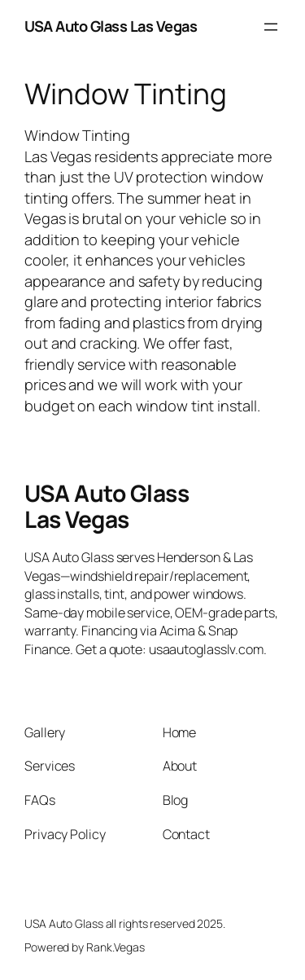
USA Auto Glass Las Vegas (111, 26)
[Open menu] (271, 27)
